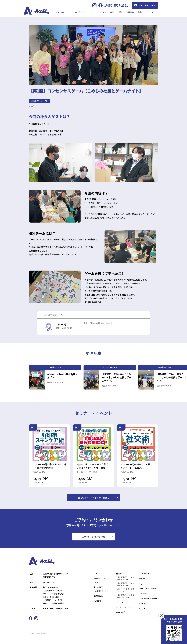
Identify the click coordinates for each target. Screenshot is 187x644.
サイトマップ (144, 600)
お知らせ (142, 585)
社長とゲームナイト (39, 110)
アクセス (150, 12)
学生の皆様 (98, 594)
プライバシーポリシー (148, 605)
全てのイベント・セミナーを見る (94, 504)
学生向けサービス (102, 597)
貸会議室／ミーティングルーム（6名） (126, 585)
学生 (112, 12)
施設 (140, 12)
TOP (95, 580)
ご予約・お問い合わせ (145, 5)
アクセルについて (63, 12)
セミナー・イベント (98, 12)
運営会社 (142, 615)
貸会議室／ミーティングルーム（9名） (126, 591)
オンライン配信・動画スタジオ (126, 597)
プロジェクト (80, 12)
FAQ (140, 590)
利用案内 (130, 12)
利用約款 (142, 610)
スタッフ (98, 589)
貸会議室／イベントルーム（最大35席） (126, 603)
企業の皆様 (98, 602)
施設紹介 (120, 580)
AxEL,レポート (122, 619)
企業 (120, 12)
